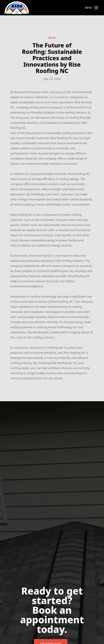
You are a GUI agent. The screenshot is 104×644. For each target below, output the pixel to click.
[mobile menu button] (96, 8)
